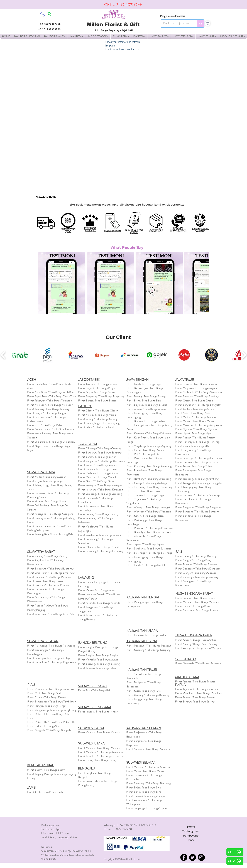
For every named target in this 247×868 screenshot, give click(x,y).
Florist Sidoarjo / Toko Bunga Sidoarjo (196, 384)
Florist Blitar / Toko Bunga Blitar (193, 446)
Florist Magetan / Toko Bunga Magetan (197, 388)
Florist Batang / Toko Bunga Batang (146, 396)
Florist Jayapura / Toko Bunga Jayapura (197, 689)
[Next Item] (202, 283)
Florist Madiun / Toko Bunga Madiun (195, 417)
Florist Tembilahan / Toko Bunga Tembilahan (52, 701)
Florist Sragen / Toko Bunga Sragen (146, 495)
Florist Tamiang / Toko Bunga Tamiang (48, 409)
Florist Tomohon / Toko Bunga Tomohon (101, 756)
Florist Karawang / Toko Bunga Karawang (101, 490)
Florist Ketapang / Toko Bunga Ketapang (148, 650)
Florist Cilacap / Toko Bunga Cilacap (146, 409)
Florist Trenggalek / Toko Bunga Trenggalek (199, 483)
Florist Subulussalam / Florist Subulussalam (51, 429)
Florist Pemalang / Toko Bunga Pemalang (149, 466)
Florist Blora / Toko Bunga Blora (144, 400)
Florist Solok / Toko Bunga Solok (45, 581)
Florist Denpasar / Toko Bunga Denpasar (198, 569)
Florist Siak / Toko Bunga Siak (44, 726)
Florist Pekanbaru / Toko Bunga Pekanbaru (51, 689)
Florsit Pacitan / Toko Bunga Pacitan (195, 437)
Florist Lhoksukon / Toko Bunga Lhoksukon (51, 442)
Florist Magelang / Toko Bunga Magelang (149, 446)
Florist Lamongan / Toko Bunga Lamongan (199, 458)
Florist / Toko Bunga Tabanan (196, 564)
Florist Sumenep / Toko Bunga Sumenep (197, 495)
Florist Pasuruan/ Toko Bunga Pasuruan (197, 462)
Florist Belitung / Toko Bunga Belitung (99, 664)
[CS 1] (235, 852)
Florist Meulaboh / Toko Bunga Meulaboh (50, 405)
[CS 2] (235, 861)
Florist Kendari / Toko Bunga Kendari (98, 712)
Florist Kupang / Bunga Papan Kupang (196, 644)
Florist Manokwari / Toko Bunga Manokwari (199, 693)
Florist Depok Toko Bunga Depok (97, 392)
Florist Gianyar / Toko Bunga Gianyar (196, 573)
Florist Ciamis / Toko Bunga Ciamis (97, 465)
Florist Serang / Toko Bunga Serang (97, 419)
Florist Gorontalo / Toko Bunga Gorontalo (198, 663)
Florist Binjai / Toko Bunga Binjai (45, 481)
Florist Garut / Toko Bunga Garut (96, 481)
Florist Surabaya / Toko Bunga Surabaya (197, 396)
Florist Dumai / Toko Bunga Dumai (47, 697)
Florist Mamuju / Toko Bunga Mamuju (99, 732)
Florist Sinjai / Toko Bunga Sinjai (144, 787)
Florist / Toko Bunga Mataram (197, 602)
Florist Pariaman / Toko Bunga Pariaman (49, 577)
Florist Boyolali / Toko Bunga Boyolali (147, 405)
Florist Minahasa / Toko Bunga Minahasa (101, 752)
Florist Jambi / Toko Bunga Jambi (45, 792)
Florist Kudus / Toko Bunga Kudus (145, 450)
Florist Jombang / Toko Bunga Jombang (197, 479)
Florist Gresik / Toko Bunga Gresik (194, 400)
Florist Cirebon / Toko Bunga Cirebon (99, 473)
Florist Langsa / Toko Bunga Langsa (47, 413)
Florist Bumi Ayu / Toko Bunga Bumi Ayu (149, 532)
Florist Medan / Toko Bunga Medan (47, 477)
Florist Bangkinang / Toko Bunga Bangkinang (52, 710)
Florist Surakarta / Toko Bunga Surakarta (149, 548)
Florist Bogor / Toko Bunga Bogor (97, 388)
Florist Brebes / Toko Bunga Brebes (146, 421)
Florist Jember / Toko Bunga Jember (195, 409)
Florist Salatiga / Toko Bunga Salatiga (147, 483)
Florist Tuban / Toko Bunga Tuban (194, 466)
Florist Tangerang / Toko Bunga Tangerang (101, 396)
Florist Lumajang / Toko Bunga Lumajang (101, 551)
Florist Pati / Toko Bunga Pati (143, 454)
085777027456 (126, 825)
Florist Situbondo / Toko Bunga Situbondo (199, 392)
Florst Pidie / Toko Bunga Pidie (44, 425)
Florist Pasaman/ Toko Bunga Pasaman (49, 585)
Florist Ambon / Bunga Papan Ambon (196, 640)
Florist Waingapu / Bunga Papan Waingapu (199, 648)
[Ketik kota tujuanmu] (176, 24)
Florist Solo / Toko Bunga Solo (143, 491)
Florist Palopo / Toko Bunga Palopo (146, 796)
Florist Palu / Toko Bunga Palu (95, 690)
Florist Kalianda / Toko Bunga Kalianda (99, 603)
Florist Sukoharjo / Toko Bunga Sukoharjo (149, 553)
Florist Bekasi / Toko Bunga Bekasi (97, 400)
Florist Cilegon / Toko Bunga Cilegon (98, 410)
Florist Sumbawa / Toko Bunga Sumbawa (198, 610)
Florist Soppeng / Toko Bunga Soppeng (148, 808)
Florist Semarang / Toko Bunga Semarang (149, 487)
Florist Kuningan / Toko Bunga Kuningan (100, 485)
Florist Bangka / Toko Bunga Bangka (98, 655)
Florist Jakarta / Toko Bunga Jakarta (98, 384)
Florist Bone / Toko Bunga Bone (144, 792)
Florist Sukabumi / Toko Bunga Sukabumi (101, 535)
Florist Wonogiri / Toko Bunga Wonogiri (148, 507)
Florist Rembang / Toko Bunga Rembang (149, 479)
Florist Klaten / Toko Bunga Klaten (145, 516)
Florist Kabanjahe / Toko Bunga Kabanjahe (50, 514)
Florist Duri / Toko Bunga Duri (44, 693)
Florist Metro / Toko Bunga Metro (97, 590)
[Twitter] (193, 857)
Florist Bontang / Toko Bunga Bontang (148, 695)
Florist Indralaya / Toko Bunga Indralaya (49, 658)
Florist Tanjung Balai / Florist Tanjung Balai (50, 534)
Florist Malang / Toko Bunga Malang (195, 421)
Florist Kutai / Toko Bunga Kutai (144, 691)
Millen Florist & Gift (113, 24)
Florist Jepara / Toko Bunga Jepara (145, 544)
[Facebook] (184, 857)
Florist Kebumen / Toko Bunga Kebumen (149, 433)
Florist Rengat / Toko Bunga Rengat (47, 706)
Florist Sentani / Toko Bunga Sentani (195, 697)
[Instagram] (201, 857)
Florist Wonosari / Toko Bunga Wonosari (149, 511)
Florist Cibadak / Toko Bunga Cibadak (99, 547)
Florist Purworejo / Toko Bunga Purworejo (150, 528)
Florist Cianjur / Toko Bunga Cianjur (98, 469)
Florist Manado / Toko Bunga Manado (99, 748)
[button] (55, 36)
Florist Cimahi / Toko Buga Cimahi (97, 477)
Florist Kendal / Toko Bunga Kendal (146, 565)
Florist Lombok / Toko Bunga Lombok (196, 598)
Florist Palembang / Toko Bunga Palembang (51, 646)
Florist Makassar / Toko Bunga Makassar (148, 767)
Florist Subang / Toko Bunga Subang (98, 514)
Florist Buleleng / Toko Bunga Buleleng (197, 577)
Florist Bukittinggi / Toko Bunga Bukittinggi (51, 569)
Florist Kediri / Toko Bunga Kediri (193, 413)
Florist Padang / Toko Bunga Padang (47, 556)
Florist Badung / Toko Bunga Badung (196, 556)
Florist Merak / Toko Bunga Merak (97, 415)
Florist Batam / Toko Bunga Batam (46, 770)
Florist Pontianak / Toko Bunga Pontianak (149, 646)
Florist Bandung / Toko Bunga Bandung (100, 453)
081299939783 (147, 825)
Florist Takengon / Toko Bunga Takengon (50, 400)
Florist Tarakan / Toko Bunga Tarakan (147, 635)
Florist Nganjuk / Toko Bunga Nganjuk (196, 429)
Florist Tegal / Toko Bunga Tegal (144, 384)
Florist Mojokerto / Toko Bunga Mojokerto (199, 425)
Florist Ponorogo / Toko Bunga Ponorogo (198, 442)
